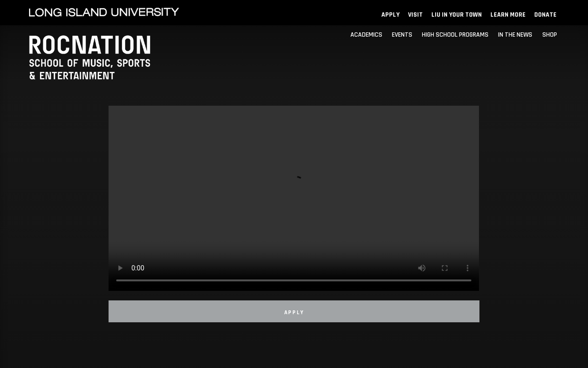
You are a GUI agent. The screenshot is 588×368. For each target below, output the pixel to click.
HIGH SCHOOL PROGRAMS (455, 35)
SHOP (550, 35)
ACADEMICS (366, 35)
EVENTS (402, 35)
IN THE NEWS (515, 35)
